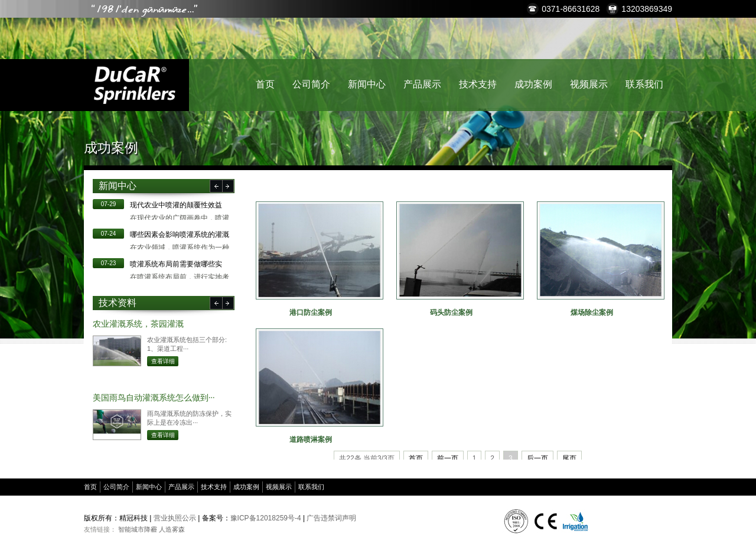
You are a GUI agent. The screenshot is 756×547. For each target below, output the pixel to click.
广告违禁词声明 (331, 518)
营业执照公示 (175, 518)
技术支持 (478, 84)
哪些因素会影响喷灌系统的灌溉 (180, 235)
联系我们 (644, 84)
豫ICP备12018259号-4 (266, 518)
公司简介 (311, 84)
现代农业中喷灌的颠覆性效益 (176, 205)
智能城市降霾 (138, 529)
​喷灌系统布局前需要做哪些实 (176, 264)
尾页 (569, 458)
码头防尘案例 (451, 312)
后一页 (537, 458)
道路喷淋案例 (311, 439)
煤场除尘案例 (592, 312)
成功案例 (533, 84)
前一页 (448, 458)
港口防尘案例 (311, 312)
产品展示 (422, 84)
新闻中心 (367, 84)
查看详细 (163, 361)
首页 (265, 84)
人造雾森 (172, 529)
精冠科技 (134, 85)
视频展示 (589, 84)
